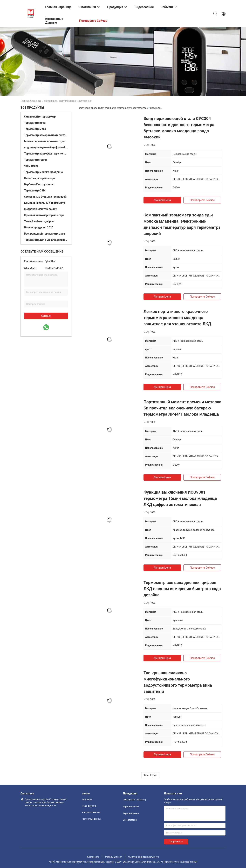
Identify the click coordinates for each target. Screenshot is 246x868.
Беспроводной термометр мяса (45, 234)
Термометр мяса (35, 129)
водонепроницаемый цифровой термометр (46, 147)
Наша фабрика (89, 806)
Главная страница (31, 101)
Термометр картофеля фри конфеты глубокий (46, 154)
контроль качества (91, 812)
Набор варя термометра (40, 178)
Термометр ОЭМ (35, 191)
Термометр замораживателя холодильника (46, 135)
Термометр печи (35, 123)
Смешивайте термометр (40, 117)
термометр (31, 166)
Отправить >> (176, 842)
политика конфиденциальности (143, 857)
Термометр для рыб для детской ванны (46, 240)
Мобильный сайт (113, 857)
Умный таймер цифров (39, 221)
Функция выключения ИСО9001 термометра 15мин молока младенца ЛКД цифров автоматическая (180, 498)
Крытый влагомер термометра (44, 215)
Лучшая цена (162, 200)
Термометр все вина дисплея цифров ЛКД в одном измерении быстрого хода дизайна (182, 589)
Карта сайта (93, 857)
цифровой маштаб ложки (41, 209)
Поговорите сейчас (202, 200)
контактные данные (92, 819)
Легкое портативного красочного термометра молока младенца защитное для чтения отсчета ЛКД (177, 318)
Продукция (50, 101)
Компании (87, 799)
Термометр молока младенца (43, 172)
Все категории (130, 820)
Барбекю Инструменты (39, 184)
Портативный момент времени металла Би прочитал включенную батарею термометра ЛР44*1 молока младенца (182, 408)
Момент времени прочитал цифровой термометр (46, 141)
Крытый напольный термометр (45, 203)
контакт (46, 316)
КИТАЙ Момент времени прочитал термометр (71, 862)
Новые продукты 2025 (39, 227)
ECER (195, 862)
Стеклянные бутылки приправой (45, 197)
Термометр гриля (35, 160)
